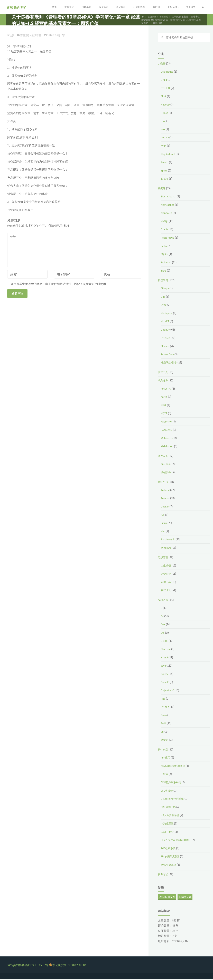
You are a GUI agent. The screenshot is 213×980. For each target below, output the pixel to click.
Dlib (163, 297)
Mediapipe (167, 314)
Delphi (165, 642)
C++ (163, 625)
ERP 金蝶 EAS (169, 808)
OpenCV (166, 330)
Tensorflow (168, 355)
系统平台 (164, 483)
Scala (164, 716)
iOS (163, 515)
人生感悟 (166, 566)
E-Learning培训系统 (173, 799)
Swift (164, 724)
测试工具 (164, 373)
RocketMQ (167, 430)
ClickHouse (168, 72)
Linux (164, 524)
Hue (163, 130)
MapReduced (169, 155)
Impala (165, 138)
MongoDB (167, 214)
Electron (166, 650)
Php (163, 699)
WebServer (168, 439)
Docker (165, 507)
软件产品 (164, 750)
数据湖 (165, 179)
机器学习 (164, 281)
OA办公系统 (168, 832)
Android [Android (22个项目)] (167, 897)
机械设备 (166, 473)
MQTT (164, 414)
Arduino (166, 499)
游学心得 (166, 574)
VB (162, 732)
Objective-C (168, 691)
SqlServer (167, 263)
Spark (164, 171)
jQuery (165, 675)
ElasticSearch (169, 197)
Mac (163, 532)
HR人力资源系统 (171, 816)
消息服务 (164, 381)
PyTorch (166, 339)
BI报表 (165, 775)
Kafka (164, 397)
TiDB (164, 271)
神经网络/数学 (170, 363)
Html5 (165, 658)
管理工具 (166, 583)
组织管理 (38, 35)
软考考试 (164, 875)
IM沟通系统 (168, 824)
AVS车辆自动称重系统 (175, 766)
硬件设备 (164, 457)
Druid (164, 80)
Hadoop (166, 105)
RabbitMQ (167, 422)
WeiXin (165, 741)
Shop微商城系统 (171, 857)
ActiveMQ (167, 389)
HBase (165, 113)
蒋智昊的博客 (17, 7)
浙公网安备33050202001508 (69, 966)
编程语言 (164, 601)
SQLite (165, 255)
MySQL (165, 222)
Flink (164, 97)
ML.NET (165, 322)
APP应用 (166, 758)
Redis (164, 247)
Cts (163, 633)
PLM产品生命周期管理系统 (178, 841)
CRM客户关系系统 (172, 783)
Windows (166, 548)
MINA (164, 406)
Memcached (168, 205)
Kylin (164, 146)
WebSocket (168, 447)
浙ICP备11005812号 (37, 966)
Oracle (165, 230)
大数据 (162, 64)
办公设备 (166, 465)
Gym (163, 305)
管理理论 (26, 35)
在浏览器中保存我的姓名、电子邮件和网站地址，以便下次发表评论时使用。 (58, 284)
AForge (165, 289)
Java (164, 666)
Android (166, 491)
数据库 (162, 189)
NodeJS (166, 683)
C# (162, 617)
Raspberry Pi (168, 540)
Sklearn (165, 347)
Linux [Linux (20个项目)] (185, 897)
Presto (165, 163)
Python (165, 707)
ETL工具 (166, 89)
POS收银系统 (169, 849)
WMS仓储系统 (170, 865)
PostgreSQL (168, 238)
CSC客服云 (167, 791)
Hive (164, 122)
